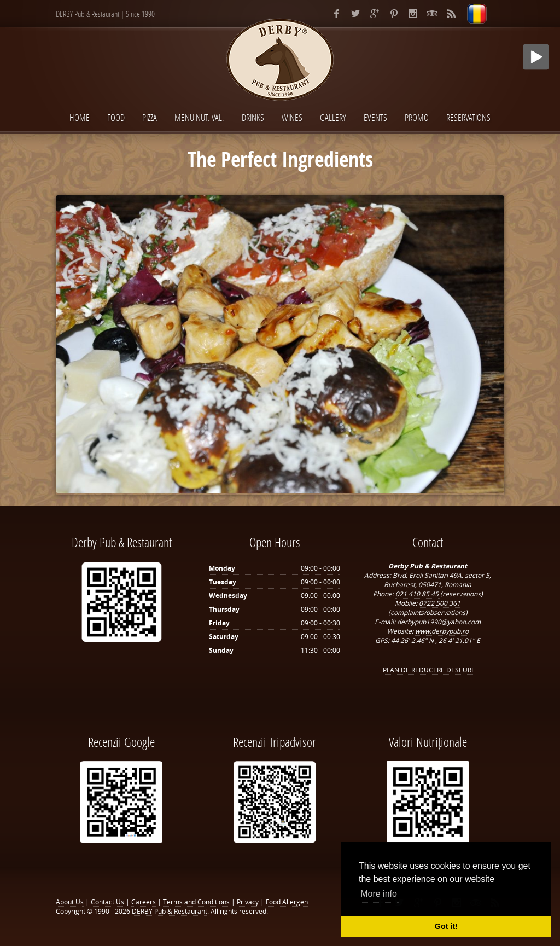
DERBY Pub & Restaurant (170, 911)
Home (80, 117)
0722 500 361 (440, 603)
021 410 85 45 (418, 594)
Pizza (150, 117)
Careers (144, 902)
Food (116, 117)
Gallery (333, 117)
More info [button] (379, 894)
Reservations (468, 117)
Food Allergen (287, 902)
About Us (70, 902)
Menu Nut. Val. (199, 117)
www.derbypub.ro (442, 631)
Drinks (253, 117)
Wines (292, 117)
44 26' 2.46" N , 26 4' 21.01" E (436, 640)
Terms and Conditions (196, 902)
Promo (417, 117)
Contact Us (107, 902)
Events (375, 117)
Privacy (248, 902)
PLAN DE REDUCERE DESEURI (428, 670)
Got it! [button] (446, 926)
